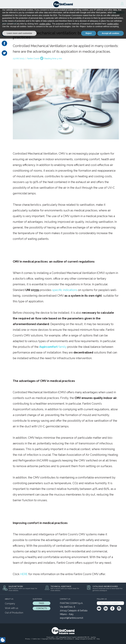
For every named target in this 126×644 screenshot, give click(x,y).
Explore (118, 13)
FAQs (41, 603)
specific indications (65, 290)
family (53, 347)
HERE (24, 574)
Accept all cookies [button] (110, 638)
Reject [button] (89, 638)
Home (5, 23)
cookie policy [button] (45, 629)
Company (10, 604)
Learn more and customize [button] (19, 638)
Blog (15, 23)
